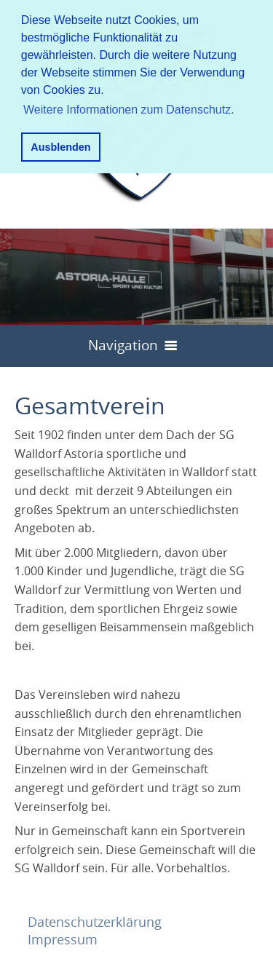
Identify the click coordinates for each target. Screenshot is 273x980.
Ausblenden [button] (60, 147)
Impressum (63, 939)
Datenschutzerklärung (95, 922)
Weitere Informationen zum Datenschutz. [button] (129, 110)
